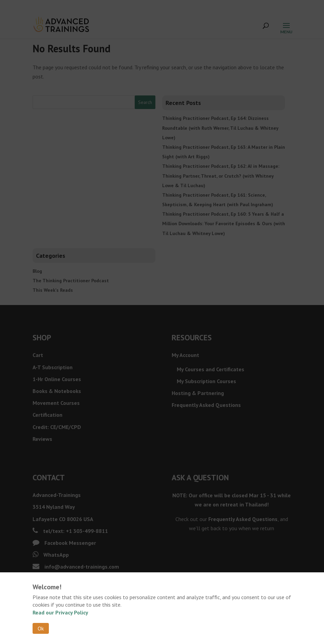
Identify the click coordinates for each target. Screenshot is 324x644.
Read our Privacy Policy (60, 612)
